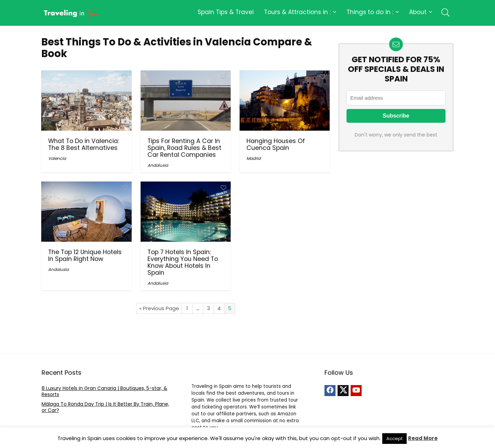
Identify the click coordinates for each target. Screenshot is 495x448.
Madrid (254, 158)
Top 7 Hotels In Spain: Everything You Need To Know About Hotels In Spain (183, 262)
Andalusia (158, 165)
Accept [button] (394, 439)
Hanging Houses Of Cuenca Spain (276, 144)
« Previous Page (159, 308)
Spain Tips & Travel (226, 12)
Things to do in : (370, 12)
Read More (423, 438)
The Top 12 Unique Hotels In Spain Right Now (85, 255)
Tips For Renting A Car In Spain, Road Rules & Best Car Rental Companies (184, 148)
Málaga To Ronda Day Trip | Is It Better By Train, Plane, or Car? (105, 407)
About (418, 12)
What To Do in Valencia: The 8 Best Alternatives (84, 144)
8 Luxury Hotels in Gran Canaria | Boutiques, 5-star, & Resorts (104, 391)
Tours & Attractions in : (297, 12)
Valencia (57, 158)
